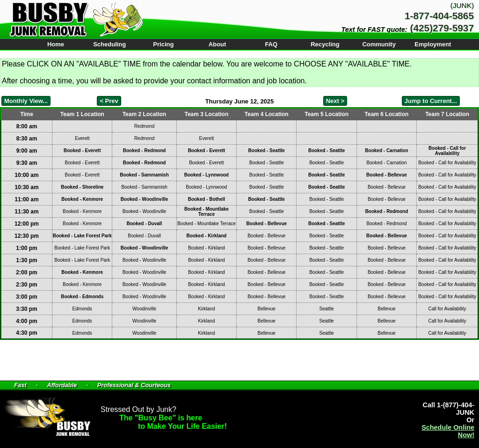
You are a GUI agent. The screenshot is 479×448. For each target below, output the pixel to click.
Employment (433, 44)
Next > (335, 101)
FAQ (271, 44)
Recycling (325, 44)
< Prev (109, 101)
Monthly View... (26, 101)
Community (379, 44)
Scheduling (109, 44)
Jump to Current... (431, 101)
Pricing (163, 44)
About (218, 44)
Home (56, 44)
